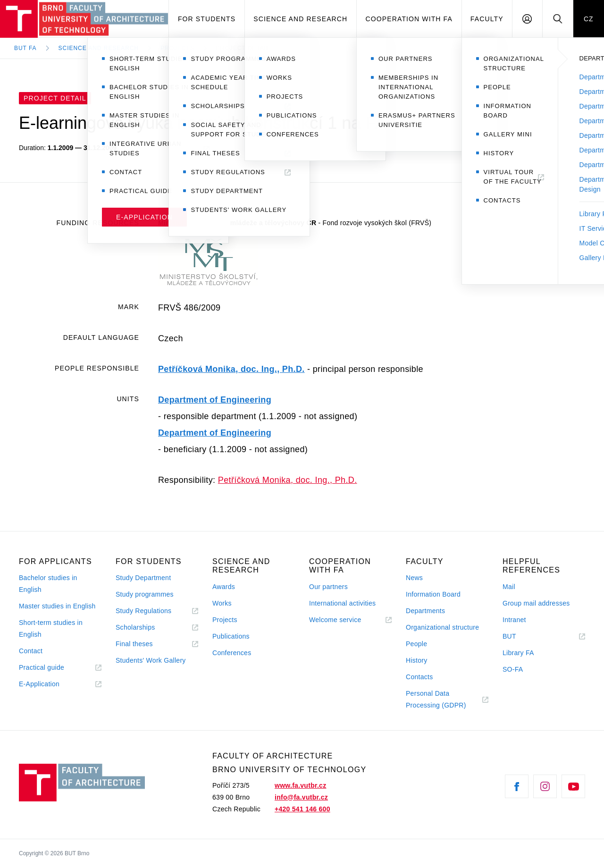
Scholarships (135, 627)
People (416, 644)
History (417, 660)
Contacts (419, 677)
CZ (589, 19)
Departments (425, 611)
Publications (231, 636)
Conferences (232, 653)
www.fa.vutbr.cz (300, 785)
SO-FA (513, 669)
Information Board (433, 594)
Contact (31, 651)
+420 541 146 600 (302, 809)
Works (222, 603)
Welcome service (335, 620)
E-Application (39, 684)
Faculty (487, 19)
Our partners (328, 587)
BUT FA (25, 48)
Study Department (143, 578)
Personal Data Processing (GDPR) (436, 699)
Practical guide (42, 667)
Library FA (518, 653)
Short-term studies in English (51, 628)
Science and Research (300, 19)
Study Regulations (143, 611)
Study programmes (145, 594)
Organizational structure (442, 627)
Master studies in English (57, 606)
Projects (177, 48)
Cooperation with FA (409, 19)
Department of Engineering (215, 400)
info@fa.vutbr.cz (301, 797)
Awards (224, 587)
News (414, 578)
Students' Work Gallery (151, 660)
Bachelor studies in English (48, 584)
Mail (509, 587)
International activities (342, 603)
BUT (523, 636)
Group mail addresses (536, 603)
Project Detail (243, 48)
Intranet (514, 620)
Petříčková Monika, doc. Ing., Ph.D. (231, 369)
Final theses (134, 644)
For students (207, 19)
